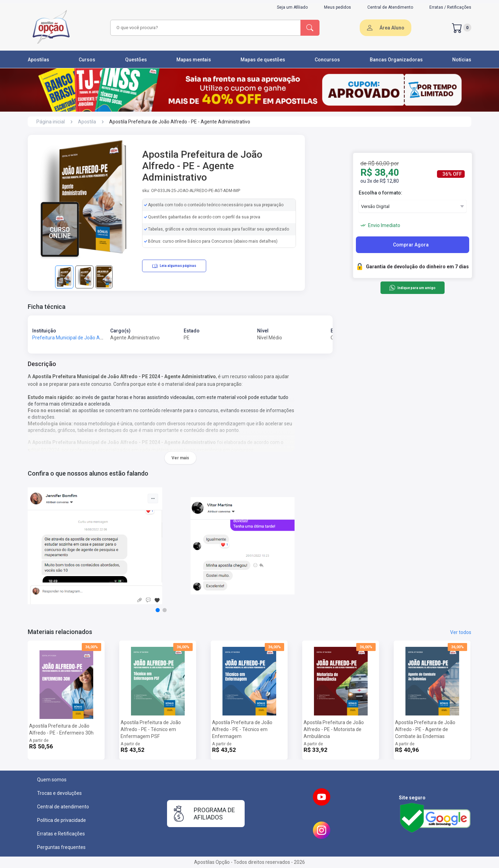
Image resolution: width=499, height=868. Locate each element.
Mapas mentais (194, 60)
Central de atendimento (63, 807)
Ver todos (461, 632)
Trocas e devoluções (59, 793)
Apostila (87, 122)
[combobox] (204, 28)
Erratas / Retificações (450, 7)
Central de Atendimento (390, 7)
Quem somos (52, 780)
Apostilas (38, 60)
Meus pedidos (338, 7)
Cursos (87, 60)
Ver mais (180, 458)
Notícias (462, 60)
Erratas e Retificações (61, 834)
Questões (136, 60)
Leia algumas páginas (174, 266)
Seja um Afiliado (292, 7)
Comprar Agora (411, 245)
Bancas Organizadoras (396, 60)
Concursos (327, 60)
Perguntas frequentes (61, 847)
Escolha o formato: (380, 193)
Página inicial (51, 122)
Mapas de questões (263, 60)
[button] (158, 610)
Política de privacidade (62, 820)
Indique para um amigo (412, 288)
